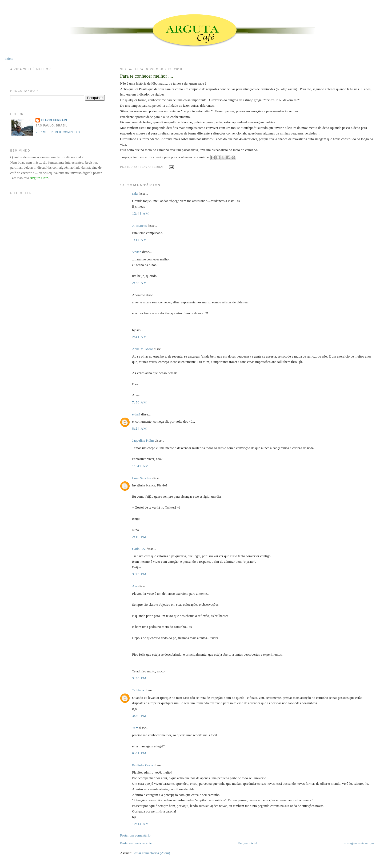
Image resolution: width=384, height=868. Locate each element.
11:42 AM (140, 466)
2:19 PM (139, 537)
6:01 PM (139, 753)
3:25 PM (139, 574)
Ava (135, 586)
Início (9, 59)
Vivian (137, 252)
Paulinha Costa (142, 765)
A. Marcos (139, 226)
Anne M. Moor (142, 349)
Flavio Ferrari (54, 120)
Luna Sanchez (142, 478)
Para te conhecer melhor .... (147, 76)
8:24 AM (139, 428)
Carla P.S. (139, 549)
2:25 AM (139, 283)
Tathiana (138, 690)
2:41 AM (139, 337)
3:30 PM (139, 678)
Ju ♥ (135, 728)
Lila (135, 194)
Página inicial (248, 843)
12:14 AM (141, 824)
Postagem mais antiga (359, 843)
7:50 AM (139, 402)
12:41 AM (141, 213)
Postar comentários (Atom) (151, 853)
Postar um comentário (135, 835)
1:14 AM (139, 240)
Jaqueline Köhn (143, 440)
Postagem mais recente (136, 843)
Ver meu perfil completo (58, 132)
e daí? (136, 414)
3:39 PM (139, 716)
